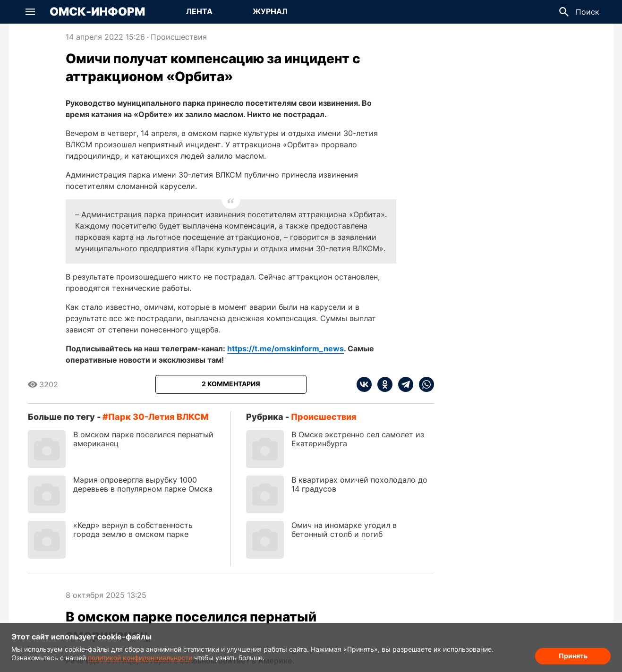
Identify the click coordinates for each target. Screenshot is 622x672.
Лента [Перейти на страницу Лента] (199, 11)
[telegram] (403, 384)
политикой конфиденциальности (140, 658)
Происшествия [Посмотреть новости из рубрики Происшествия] (179, 37)
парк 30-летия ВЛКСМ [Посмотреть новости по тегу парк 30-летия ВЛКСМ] (158, 417)
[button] (30, 12)
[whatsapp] (424, 384)
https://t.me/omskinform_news (285, 349)
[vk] (364, 384)
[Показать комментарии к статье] (231, 384)
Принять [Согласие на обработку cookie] (573, 656)
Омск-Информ (97, 12)
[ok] (382, 384)
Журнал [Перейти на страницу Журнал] (270, 11)
